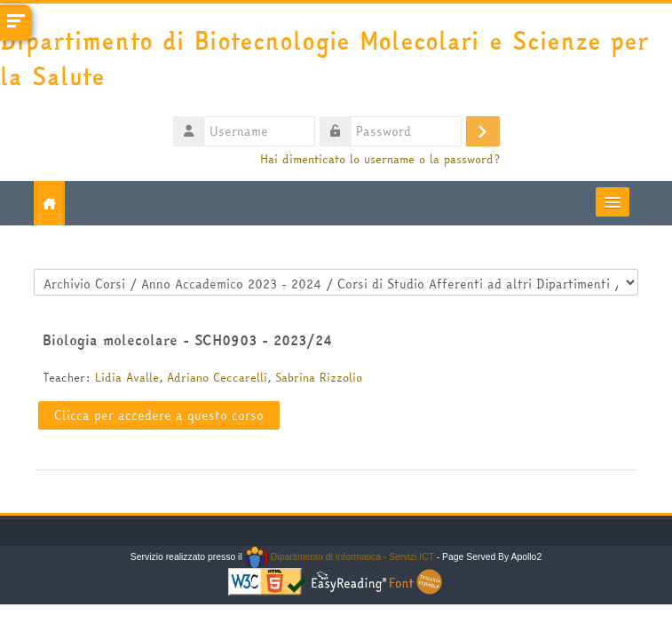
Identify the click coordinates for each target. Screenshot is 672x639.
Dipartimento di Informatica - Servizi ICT (340, 557)
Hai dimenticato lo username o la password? (380, 159)
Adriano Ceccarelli (217, 377)
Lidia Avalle (127, 377)
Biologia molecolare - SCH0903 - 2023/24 (187, 340)
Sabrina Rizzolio (319, 377)
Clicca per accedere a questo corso (159, 415)
